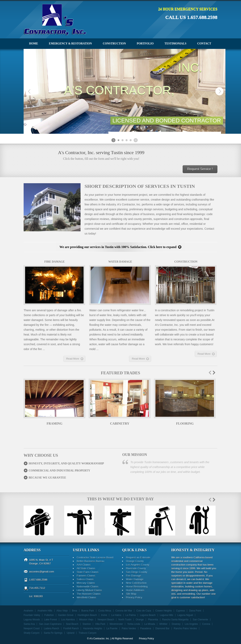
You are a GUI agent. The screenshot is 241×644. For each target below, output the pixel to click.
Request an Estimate (138, 557)
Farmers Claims (86, 576)
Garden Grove (66, 615)
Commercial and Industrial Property (59, 471)
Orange (140, 620)
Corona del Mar (124, 611)
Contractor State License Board (95, 557)
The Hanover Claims (89, 594)
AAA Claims (84, 565)
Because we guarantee (47, 478)
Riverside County (136, 568)
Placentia (153, 620)
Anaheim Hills (45, 611)
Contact (204, 44)
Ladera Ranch (51, 628)
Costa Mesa (105, 611)
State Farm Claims (88, 572)
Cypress (180, 611)
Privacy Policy (134, 597)
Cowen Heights (164, 611)
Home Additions (135, 590)
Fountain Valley (32, 615)
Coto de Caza (144, 611)
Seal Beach (72, 624)
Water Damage (135, 579)
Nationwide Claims (88, 587)
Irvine (104, 615)
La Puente (112, 628)
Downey (176, 624)
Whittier (163, 624)
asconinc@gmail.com (42, 572)
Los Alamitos (68, 620)
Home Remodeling (137, 587)
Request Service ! (200, 169)
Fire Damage (134, 576)
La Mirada (150, 624)
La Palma (131, 615)
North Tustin (125, 620)
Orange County (135, 561)
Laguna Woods (32, 620)
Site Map (131, 594)
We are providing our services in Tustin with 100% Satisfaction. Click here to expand (118, 247)
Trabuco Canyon (87, 633)
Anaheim (28, 611)
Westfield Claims (86, 597)
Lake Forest (51, 620)
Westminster (116, 624)
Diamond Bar (162, 628)
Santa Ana (29, 624)
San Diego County (137, 572)
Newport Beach (106, 620)
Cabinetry (120, 424)
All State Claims (86, 568)
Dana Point (195, 611)
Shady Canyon (32, 633)
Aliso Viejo (62, 611)
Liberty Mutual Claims (89, 590)
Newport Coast (32, 628)
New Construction (136, 583)
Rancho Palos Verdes (185, 628)
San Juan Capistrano (50, 624)
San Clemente (200, 620)
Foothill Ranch (71, 628)
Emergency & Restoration (70, 44)
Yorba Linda (134, 624)
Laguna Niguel (185, 615)
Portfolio (145, 44)
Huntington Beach (87, 615)
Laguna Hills (167, 615)
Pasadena (146, 628)
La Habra (116, 615)
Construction (114, 44)
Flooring (185, 424)
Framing (54, 424)
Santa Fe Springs (53, 633)
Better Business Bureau (91, 561)
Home (34, 44)
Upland (70, 633)
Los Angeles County (138, 565)
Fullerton (49, 615)
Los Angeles (191, 624)
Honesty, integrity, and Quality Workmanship (66, 464)
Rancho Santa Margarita (175, 620)
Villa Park (100, 624)
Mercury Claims (86, 583)
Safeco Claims (85, 579)
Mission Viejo (86, 620)
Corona (206, 624)
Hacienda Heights (93, 628)
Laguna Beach (148, 615)
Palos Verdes (129, 628)
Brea (75, 611)
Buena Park (88, 611)
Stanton (87, 624)
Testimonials (175, 44)
